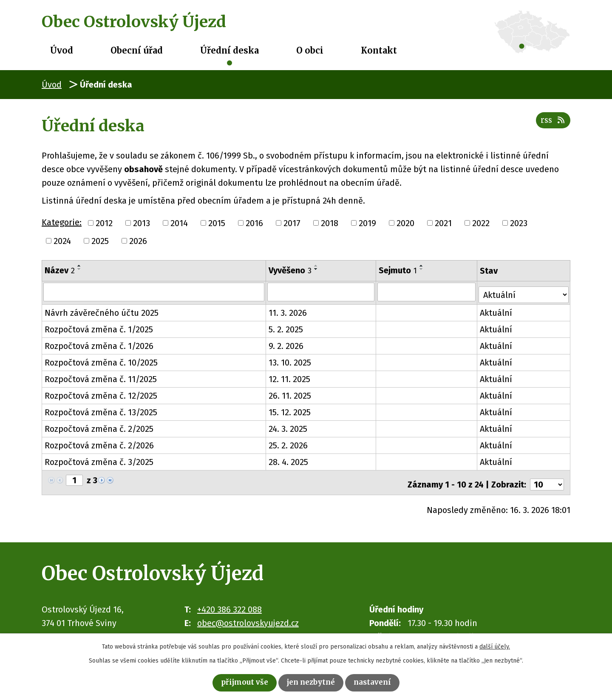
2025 (100, 241)
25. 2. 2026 (289, 443)
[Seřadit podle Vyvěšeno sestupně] (317, 269)
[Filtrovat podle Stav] (524, 291)
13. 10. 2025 (290, 360)
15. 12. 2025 (290, 410)
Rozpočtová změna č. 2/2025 (99, 426)
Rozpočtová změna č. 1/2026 (99, 343)
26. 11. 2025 (290, 393)
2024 (62, 241)
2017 (292, 223)
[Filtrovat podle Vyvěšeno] (322, 292)
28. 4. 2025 (289, 459)
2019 (367, 223)
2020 (405, 223)
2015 (217, 223)
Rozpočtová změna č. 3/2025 (99, 459)
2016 (254, 223)
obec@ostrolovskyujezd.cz (248, 616)
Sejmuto (399, 270)
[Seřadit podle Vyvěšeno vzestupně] (317, 266)
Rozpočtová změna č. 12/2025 (101, 393)
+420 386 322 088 (229, 603)
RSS (551, 125)
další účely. (495, 645)
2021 (443, 223)
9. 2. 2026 (286, 343)
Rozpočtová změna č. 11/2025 (101, 377)
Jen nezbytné (312, 682)
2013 (142, 223)
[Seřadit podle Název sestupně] (79, 269)
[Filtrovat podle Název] (154, 292)
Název (60, 270)
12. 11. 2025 (290, 377)
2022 (481, 223)
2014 (179, 223)
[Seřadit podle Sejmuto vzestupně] (422, 266)
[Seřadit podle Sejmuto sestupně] (422, 269)
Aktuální (497, 310)
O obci (310, 50)
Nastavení (381, 682)
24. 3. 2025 (288, 426)
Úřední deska (229, 50)
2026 (138, 241)
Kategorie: (62, 222)
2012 (104, 223)
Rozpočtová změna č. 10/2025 (101, 360)
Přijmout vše (237, 682)
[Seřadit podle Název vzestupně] (79, 266)
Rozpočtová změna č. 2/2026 (99, 443)
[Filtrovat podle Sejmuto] (428, 292)
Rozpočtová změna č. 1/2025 (99, 327)
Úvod (62, 50)
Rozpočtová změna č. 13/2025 (101, 410)
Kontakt (379, 50)
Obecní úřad (137, 50)
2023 (519, 223)
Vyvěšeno (290, 270)
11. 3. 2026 (288, 310)
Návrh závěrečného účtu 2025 (102, 310)
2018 (330, 223)
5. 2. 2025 (286, 327)
